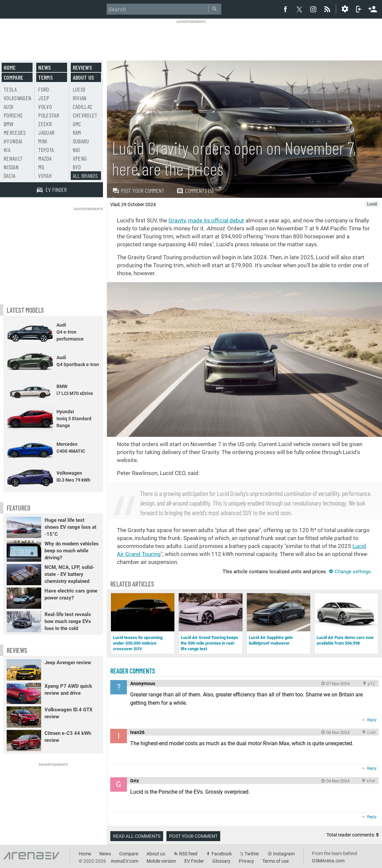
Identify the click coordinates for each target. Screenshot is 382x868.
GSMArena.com (328, 861)
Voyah (45, 176)
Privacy (246, 861)
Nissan (11, 167)
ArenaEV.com (124, 861)
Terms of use (276, 861)
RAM (77, 132)
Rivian (80, 98)
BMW (8, 124)
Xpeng (80, 158)
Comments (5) (195, 191)
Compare (13, 77)
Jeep (44, 98)
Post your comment (138, 191)
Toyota (46, 150)
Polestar (49, 115)
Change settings (350, 572)
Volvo (45, 107)
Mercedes (15, 132)
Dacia (10, 176)
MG (41, 167)
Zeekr (45, 124)
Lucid (79, 89)
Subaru (81, 141)
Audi (8, 107)
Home (10, 67)
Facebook (222, 854)
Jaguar (46, 132)
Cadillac (83, 107)
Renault (13, 158)
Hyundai (13, 141)
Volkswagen (18, 98)
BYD (77, 167)
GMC (77, 124)
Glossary (221, 861)
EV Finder (194, 861)
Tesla (10, 89)
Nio (76, 150)
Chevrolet (85, 115)
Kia (7, 150)
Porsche (13, 115)
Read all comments (137, 836)
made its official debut (216, 220)
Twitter (252, 854)
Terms (46, 77)
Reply (372, 720)
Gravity (177, 220)
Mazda (45, 158)
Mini (43, 141)
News (45, 67)
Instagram (284, 854)
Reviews (82, 67)
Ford (44, 89)
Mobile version (161, 861)
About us (84, 77)
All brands (85, 176)
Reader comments (133, 671)
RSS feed (188, 854)
